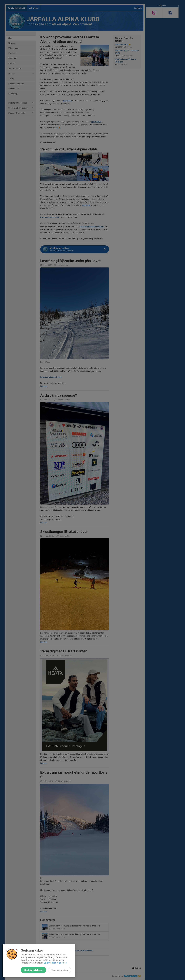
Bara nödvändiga (60, 970)
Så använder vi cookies (55, 963)
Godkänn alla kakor (33, 970)
